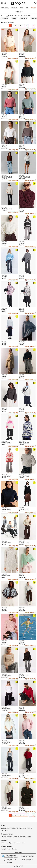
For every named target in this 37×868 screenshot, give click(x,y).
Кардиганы (24, 19)
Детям (19, 843)
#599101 (4, 641)
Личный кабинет (7, 837)
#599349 (22, 176)
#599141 (4, 408)
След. (33, 26)
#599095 (4, 741)
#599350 (4, 176)
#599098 (22, 674)
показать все (32, 817)
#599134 (22, 508)
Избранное (16, 837)
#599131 (4, 574)
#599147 (22, 309)
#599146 (4, 342)
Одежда (18, 16)
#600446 (22, 84)
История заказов (26, 837)
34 (26, 26)
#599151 (22, 242)
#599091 (4, 807)
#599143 (4, 375)
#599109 (4, 608)
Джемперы (5, 19)
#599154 (22, 209)
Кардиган (22, 577)
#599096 (22, 707)
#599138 (22, 441)
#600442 (22, 145)
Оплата (30, 828)
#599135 (4, 508)
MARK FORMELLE (7, 177)
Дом (23, 843)
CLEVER (4, 55)
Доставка (4, 830)
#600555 (22, 53)
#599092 (22, 774)
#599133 (4, 541)
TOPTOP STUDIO (6, 443)
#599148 (4, 309)
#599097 (4, 707)
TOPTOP (22, 210)
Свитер (21, 212)
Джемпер (4, 56)
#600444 (22, 115)
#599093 (4, 774)
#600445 (4, 115)
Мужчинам (13, 843)
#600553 (4, 85)
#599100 (22, 641)
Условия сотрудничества (19, 828)
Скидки (4, 849)
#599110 (22, 574)
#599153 (4, 242)
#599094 (22, 741)
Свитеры (14, 19)
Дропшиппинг (6, 828)
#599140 (22, 408)
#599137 (4, 475)
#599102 (22, 608)
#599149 (22, 275)
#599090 (22, 807)
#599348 (4, 207)
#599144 (22, 342)
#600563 (4, 53)
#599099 (4, 674)
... (23, 26)
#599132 (22, 541)
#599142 (22, 375)
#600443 (4, 145)
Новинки (14, 849)
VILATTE (22, 86)
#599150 (4, 275)
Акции (9, 849)
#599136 (22, 475)
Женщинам (5, 843)
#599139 (4, 441)
